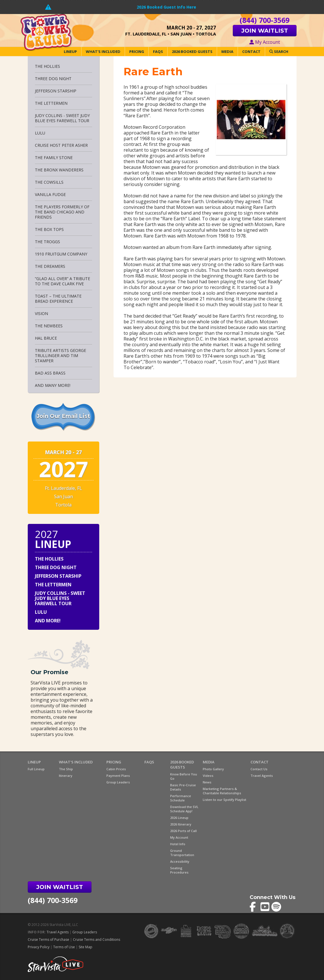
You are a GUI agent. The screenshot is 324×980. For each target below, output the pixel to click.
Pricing (137, 52)
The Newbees (49, 326)
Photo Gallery (213, 769)
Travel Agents (262, 776)
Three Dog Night (53, 79)
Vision (41, 313)
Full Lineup (36, 769)
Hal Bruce (46, 338)
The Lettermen (51, 103)
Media (227, 52)
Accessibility (180, 861)
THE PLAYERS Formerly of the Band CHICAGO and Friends (62, 212)
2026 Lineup (179, 818)
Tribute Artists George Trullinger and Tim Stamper (60, 356)
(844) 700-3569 (53, 900)
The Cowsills (49, 182)
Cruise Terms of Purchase (48, 940)
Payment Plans (118, 776)
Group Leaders (118, 782)
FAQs (158, 52)
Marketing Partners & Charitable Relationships (222, 791)
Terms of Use (64, 947)
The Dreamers (50, 266)
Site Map (86, 947)
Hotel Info (178, 844)
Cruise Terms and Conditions (97, 940)
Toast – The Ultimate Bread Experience (58, 299)
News (207, 782)
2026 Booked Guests (192, 52)
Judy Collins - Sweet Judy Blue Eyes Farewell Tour (62, 118)
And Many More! (53, 385)
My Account (265, 42)
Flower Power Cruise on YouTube (266, 907)
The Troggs (47, 242)
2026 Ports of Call (183, 831)
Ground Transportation (182, 853)
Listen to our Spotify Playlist (224, 800)
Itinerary (66, 776)
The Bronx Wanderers (59, 170)
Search (279, 52)
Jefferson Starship (56, 91)
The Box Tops (49, 229)
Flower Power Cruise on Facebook (255, 907)
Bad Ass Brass (50, 373)
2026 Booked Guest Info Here (166, 7)
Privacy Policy (39, 947)
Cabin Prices (116, 769)
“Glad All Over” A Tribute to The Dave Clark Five (62, 281)
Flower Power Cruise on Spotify (276, 907)
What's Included (103, 52)
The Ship (66, 769)
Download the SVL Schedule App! (184, 809)
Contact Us (259, 769)
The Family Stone (54, 158)
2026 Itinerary (181, 824)
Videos (208, 776)
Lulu (40, 133)
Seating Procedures (179, 870)
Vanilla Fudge (50, 194)
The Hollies (47, 66)
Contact (251, 52)
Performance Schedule (181, 798)
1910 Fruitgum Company (61, 254)
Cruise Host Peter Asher (61, 145)
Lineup (70, 52)
